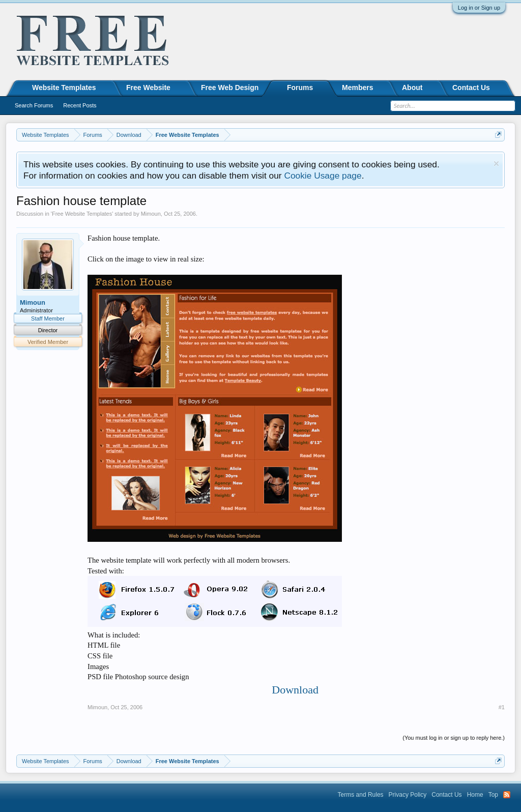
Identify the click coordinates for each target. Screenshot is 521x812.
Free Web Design (230, 88)
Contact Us (471, 88)
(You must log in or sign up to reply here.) (454, 738)
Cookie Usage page (323, 176)
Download (295, 690)
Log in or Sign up (479, 8)
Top (493, 795)
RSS (507, 795)
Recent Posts (80, 105)
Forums (300, 88)
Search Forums (34, 105)
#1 (502, 707)
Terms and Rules (361, 795)
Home (475, 795)
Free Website (148, 88)
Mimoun (151, 214)
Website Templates (64, 88)
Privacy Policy (408, 795)
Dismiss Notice (496, 164)
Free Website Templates (82, 214)
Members (357, 88)
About (412, 88)
